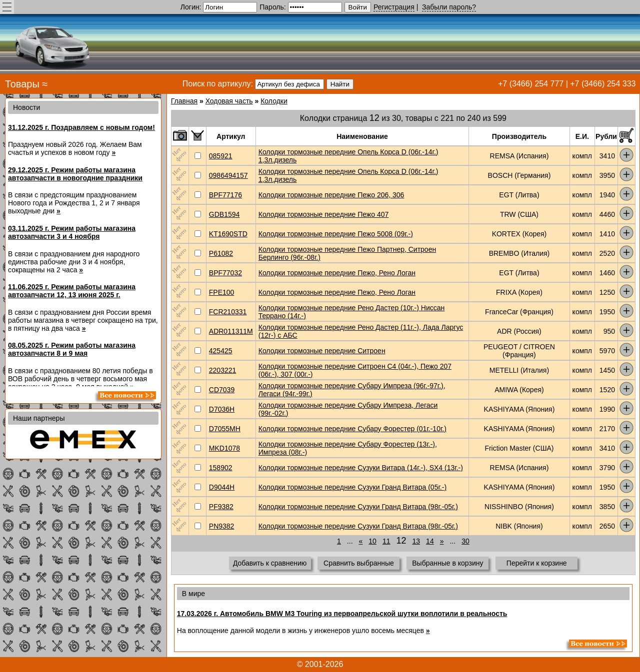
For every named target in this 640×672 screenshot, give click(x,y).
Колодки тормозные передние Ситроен (322, 351)
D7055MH (225, 429)
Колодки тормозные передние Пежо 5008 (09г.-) (336, 234)
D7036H (222, 409)
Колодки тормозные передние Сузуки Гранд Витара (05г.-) (352, 487)
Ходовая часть (229, 101)
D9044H (222, 487)
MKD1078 (224, 448)
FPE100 (222, 292)
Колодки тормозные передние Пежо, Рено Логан (337, 273)
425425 (221, 351)
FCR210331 (228, 312)
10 (372, 541)
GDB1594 (224, 214)
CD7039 (222, 390)
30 (465, 541)
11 (386, 541)
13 (416, 541)
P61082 (221, 253)
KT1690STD (228, 234)
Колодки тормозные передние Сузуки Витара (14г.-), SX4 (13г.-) (361, 468)
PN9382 (222, 526)
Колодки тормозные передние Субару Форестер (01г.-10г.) (352, 429)
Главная (184, 101)
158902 (221, 468)
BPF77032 (225, 273)
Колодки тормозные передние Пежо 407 (324, 214)
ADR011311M (231, 331)
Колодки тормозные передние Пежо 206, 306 (331, 195)
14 (430, 541)
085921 (221, 156)
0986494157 (228, 175)
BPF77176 (225, 195)
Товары (22, 84)
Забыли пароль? (449, 7)
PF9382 (221, 507)
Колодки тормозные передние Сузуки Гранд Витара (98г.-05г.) (358, 507)
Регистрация (394, 7)
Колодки (274, 101)
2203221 (223, 370)
